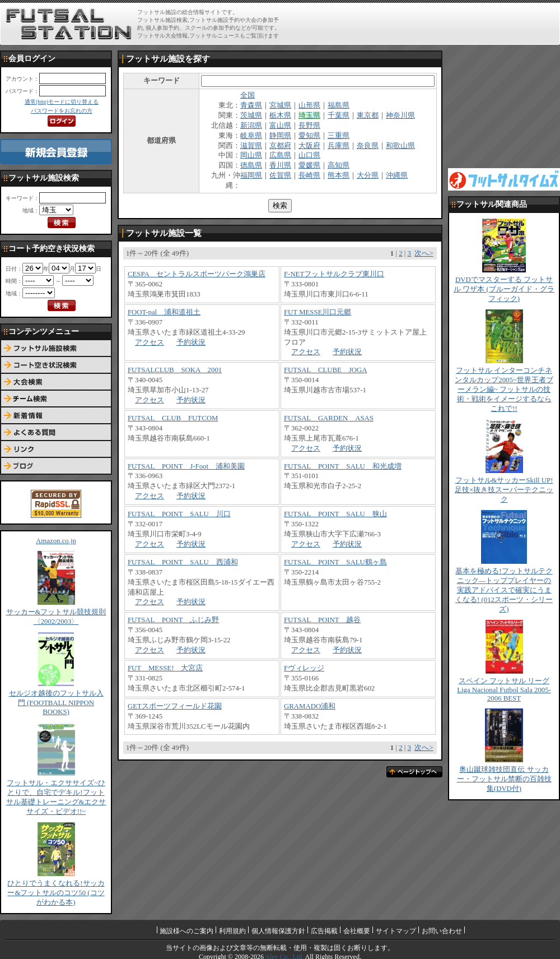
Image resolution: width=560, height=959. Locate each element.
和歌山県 (400, 146)
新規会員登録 (56, 152)
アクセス (150, 342)
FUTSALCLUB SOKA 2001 (175, 370)
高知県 (339, 165)
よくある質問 (56, 433)
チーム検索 (56, 399)
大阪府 (309, 146)
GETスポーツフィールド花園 (175, 706)
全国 (248, 95)
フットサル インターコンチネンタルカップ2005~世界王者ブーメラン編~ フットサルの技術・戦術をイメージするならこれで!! (504, 390)
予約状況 (191, 342)
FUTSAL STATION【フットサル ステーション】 (69, 24)
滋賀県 (251, 146)
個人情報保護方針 (278, 931)
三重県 (339, 136)
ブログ (56, 466)
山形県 (309, 105)
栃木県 (280, 115)
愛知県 (309, 136)
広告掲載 (324, 931)
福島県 (339, 105)
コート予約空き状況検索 (56, 365)
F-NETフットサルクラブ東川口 (334, 274)
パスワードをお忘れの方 (62, 111)
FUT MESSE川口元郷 (318, 312)
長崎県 (309, 175)
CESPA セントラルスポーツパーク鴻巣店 (197, 274)
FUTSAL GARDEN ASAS (329, 418)
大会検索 (56, 382)
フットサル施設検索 (56, 349)
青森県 (251, 105)
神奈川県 (400, 115)
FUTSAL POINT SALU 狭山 (335, 514)
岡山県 (251, 155)
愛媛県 (309, 165)
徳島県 (251, 165)
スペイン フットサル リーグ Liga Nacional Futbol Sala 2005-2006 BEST (504, 690)
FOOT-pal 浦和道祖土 (164, 312)
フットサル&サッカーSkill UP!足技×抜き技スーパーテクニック (504, 490)
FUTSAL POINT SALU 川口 (179, 514)
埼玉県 (309, 115)
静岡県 (280, 136)
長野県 (309, 126)
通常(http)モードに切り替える (62, 102)
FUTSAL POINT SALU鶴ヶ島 (335, 562)
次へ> (424, 253)
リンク (56, 450)
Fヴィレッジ (304, 668)
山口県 (309, 155)
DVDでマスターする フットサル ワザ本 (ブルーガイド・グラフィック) (504, 289)
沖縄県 (397, 175)
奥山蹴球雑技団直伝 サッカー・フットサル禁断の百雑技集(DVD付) (504, 779)
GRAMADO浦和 (310, 706)
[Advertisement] (504, 106)
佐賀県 (280, 175)
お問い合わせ (442, 931)
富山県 (280, 126)
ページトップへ (414, 772)
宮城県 (280, 105)
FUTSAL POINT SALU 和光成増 (343, 466)
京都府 (280, 146)
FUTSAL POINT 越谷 (322, 620)
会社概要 (357, 931)
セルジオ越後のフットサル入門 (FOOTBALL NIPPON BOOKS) (56, 703)
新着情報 (56, 416)
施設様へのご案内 (186, 931)
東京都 (368, 115)
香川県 (280, 165)
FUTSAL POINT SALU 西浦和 (183, 562)
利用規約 (232, 931)
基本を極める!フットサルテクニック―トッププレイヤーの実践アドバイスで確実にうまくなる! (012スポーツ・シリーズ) (504, 590)
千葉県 (339, 115)
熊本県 (339, 175)
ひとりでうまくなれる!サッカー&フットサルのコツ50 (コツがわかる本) (56, 893)
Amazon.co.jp (56, 541)
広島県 (280, 155)
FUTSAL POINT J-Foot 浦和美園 (186, 466)
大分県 (368, 175)
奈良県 (368, 146)
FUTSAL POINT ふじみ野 (173, 620)
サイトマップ (396, 931)
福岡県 (251, 175)
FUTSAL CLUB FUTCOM (173, 418)
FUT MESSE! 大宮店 (165, 668)
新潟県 (251, 126)
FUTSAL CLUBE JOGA (326, 370)
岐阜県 (251, 136)
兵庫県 (339, 146)
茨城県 (251, 115)
